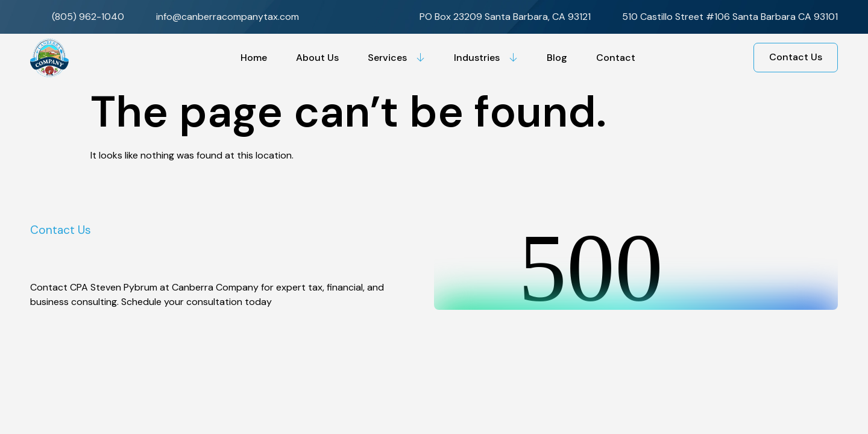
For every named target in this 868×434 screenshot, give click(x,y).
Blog (557, 58)
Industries (486, 58)
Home (254, 58)
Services (396, 58)
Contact (616, 58)
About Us (317, 58)
